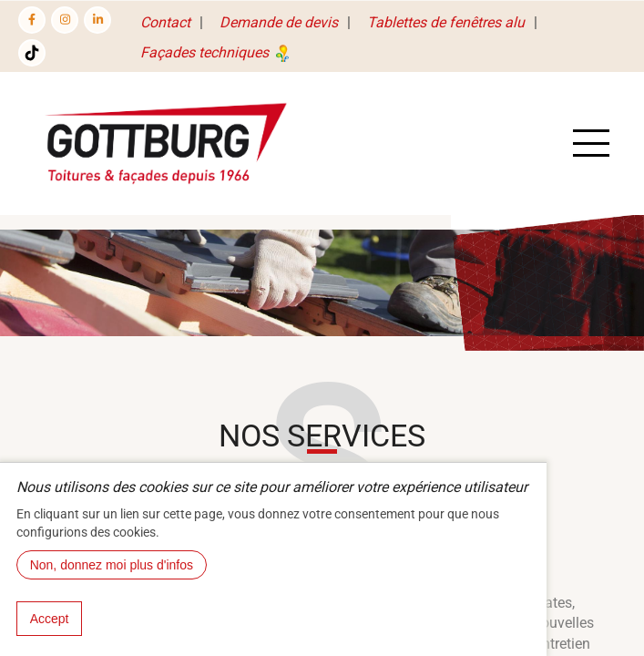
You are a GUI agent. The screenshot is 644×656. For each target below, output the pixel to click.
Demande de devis (279, 22)
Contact (165, 22)
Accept (50, 619)
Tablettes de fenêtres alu (446, 22)
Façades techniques (217, 52)
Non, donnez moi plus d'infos (112, 565)
